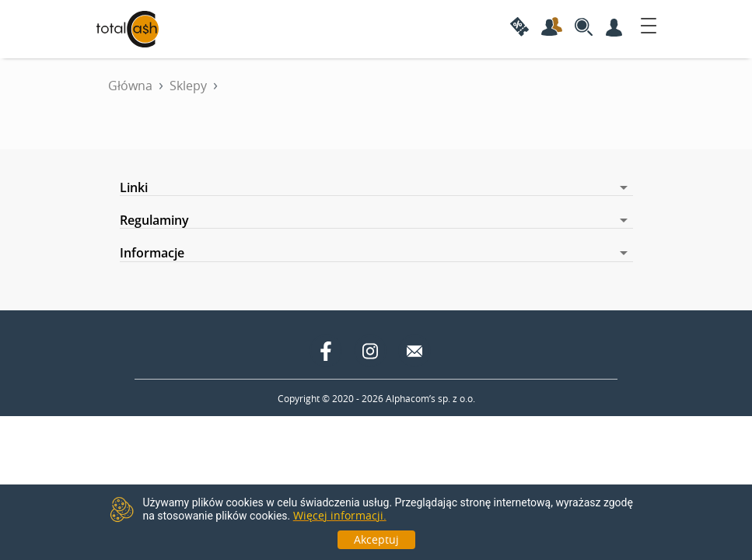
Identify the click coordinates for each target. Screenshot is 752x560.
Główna (130, 86)
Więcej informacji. (340, 515)
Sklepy (188, 86)
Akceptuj (376, 539)
